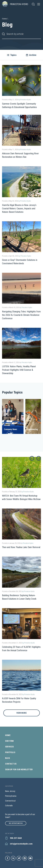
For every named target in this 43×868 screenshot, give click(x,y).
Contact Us (11, 764)
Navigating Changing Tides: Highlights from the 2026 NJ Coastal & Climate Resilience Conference (21, 315)
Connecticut (10, 801)
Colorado (9, 806)
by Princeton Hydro (25, 100)
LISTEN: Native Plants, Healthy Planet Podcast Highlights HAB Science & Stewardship (19, 370)
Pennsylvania (11, 796)
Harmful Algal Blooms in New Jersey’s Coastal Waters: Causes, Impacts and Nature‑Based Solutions (19, 208)
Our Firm (10, 741)
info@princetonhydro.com (19, 844)
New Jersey (10, 791)
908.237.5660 (13, 838)
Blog (8, 758)
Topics (12, 55)
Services (10, 747)
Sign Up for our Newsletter (19, 770)
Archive (31, 55)
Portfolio (10, 752)
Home (8, 735)
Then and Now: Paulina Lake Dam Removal (21, 547)
